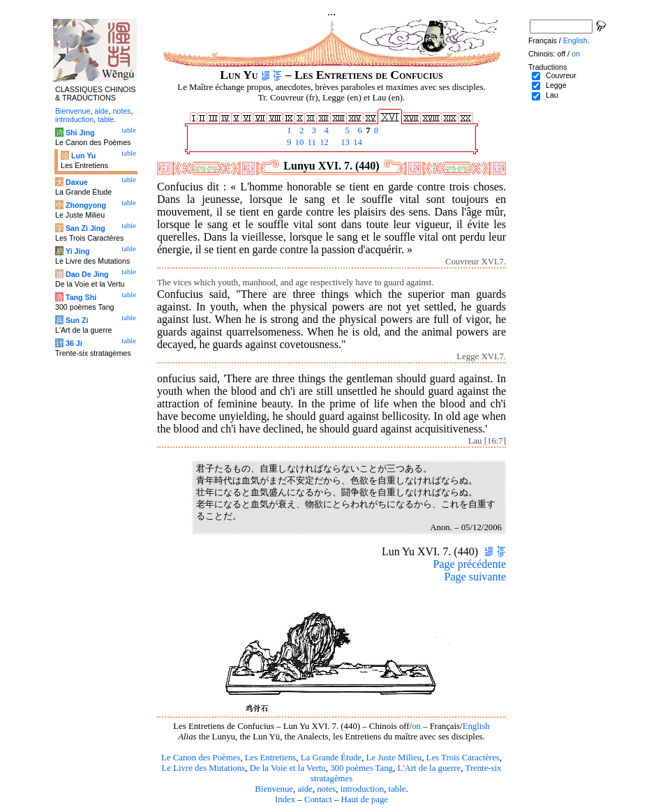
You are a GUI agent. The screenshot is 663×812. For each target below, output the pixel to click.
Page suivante (475, 577)
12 (323, 142)
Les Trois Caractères (463, 758)
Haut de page (365, 799)
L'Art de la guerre (429, 768)
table (397, 789)
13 (344, 142)
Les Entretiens (271, 758)
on (416, 726)
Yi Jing (78, 251)
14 (357, 142)
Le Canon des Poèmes (201, 758)
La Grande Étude (331, 758)
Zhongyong (86, 205)
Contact (318, 799)
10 (298, 142)
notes (326, 789)
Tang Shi (81, 297)
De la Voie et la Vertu (288, 768)
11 (311, 142)
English (476, 726)
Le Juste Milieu (394, 758)
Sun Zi (77, 320)
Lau (552, 95)
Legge (556, 85)
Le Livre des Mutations (203, 768)
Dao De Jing (87, 274)
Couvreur (561, 75)
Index (285, 799)
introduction (363, 789)
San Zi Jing (85, 228)
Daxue (77, 182)
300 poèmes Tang (362, 768)
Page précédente (470, 564)
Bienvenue (274, 789)
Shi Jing (80, 133)
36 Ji (74, 343)
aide (305, 789)
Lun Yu (83, 156)
